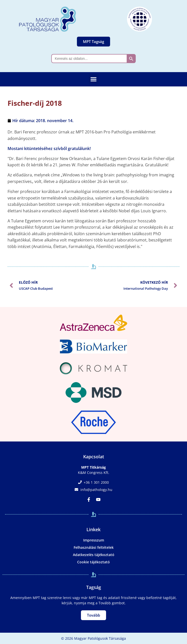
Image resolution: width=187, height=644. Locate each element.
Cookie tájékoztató (93, 562)
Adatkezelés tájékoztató (94, 555)
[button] (94, 79)
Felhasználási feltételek (94, 547)
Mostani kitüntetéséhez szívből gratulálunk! (49, 148)
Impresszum (94, 540)
